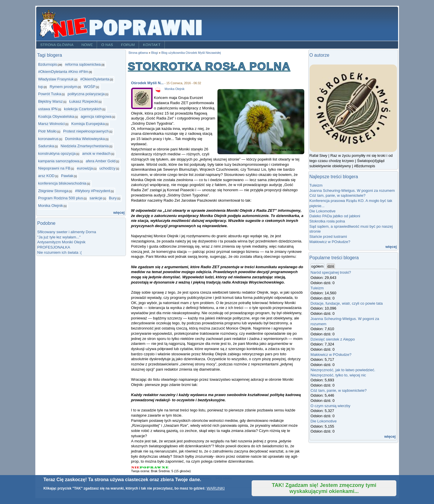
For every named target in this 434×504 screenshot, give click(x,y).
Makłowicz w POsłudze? (330, 242)
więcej (119, 213)
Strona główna (57, 45)
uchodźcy (107, 168)
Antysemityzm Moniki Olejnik (62, 242)
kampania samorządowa (59, 161)
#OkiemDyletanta (95, 79)
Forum (128, 45)
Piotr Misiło (47, 131)
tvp (41, 87)
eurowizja (85, 168)
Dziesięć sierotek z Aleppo (333, 339)
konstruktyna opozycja (57, 153)
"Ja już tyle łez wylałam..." (59, 237)
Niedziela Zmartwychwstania (85, 146)
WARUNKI (216, 488)
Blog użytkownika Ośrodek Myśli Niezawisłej (191, 53)
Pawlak (67, 176)
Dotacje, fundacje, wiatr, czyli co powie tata (347, 303)
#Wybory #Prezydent (93, 191)
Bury (113, 198)
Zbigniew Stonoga (53, 191)
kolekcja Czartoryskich (83, 109)
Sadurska (46, 146)
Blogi (154, 53)
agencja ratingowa (96, 116)
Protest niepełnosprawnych (86, 131)
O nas (107, 45)
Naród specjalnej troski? (331, 272)
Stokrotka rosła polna (327, 221)
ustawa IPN (48, 109)
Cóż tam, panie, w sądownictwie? (338, 195)
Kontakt (152, 45)
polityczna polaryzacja (86, 94)
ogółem (318, 266)
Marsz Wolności (52, 124)
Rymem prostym (63, 87)
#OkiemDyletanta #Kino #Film (63, 72)
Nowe (87, 45)
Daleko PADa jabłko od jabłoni (335, 216)
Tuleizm (316, 185)
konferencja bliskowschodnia (62, 183)
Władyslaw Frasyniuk (56, 79)
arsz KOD (46, 176)
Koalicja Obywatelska (56, 116)
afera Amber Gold (101, 161)
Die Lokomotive (323, 211)
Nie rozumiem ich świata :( (60, 252)
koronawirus (48, 139)
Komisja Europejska (88, 124)
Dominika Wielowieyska (85, 139)
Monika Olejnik (51, 206)
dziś (331, 266)
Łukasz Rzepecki (84, 101)
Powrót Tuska (50, 94)
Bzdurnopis (48, 64)
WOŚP (89, 87)
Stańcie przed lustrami (328, 237)
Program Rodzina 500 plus (61, 198)
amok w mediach (96, 153)
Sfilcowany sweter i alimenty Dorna (67, 232)
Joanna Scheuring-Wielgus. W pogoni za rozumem (352, 191)
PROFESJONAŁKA (54, 247)
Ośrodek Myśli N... (148, 83)
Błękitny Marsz (51, 101)
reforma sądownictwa (83, 64)
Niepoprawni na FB (54, 168)
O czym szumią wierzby (331, 406)
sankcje (96, 198)
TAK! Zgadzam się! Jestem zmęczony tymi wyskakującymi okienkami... (324, 488)
